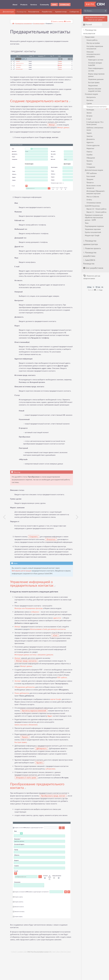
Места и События (93, 197)
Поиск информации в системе (96, 70)
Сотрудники (91, 167)
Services (34, 5)
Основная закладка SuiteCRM (95, 64)
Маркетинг (91, 148)
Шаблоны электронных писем (95, 129)
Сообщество (74, 12)
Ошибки (90, 155)
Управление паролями (93, 229)
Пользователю (34, 12)
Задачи (89, 133)
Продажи (90, 179)
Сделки (89, 103)
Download (65, 5)
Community (44, 5)
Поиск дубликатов (22, 717)
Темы (87, 223)
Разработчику (47, 12)
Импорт (18, 646)
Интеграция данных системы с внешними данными (34, 674)
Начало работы (92, 40)
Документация (8, 12)
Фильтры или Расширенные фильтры (29, 625)
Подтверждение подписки (95, 226)
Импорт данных (16, 130)
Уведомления (93, 86)
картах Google (56, 723)
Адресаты (90, 142)
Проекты (90, 161)
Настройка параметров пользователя (95, 47)
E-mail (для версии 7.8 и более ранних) (95, 123)
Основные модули (92, 94)
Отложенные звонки (94, 203)
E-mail (89, 119)
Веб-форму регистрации (22, 587)
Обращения (91, 158)
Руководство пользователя (90, 32)
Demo (54, 5)
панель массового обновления (26, 751)
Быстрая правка (94, 82)
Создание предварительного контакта (41, 100)
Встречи (90, 116)
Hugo (101, 290)
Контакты (90, 100)
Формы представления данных (97, 75)
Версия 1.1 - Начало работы (97, 212)
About (15, 5)
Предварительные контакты (97, 107)
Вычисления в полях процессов (94, 187)
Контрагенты (91, 97)
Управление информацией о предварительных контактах (33, 600)
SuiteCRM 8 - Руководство (90, 262)
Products (24, 5)
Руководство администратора (91, 242)
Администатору (61, 12)
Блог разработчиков (93, 268)
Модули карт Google (92, 235)
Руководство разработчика (90, 254)
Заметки (90, 136)
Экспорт (18, 702)
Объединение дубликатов (25, 711)
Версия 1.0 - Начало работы (97, 209)
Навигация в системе (96, 60)
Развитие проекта (92, 248)
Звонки (89, 113)
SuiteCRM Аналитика (92, 206)
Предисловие (90, 37)
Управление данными (96, 79)
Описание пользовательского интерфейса (94, 54)
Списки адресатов (93, 145)
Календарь (91, 110)
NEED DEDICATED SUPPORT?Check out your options (95, 19)
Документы (91, 139)
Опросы (90, 152)
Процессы (90, 182)
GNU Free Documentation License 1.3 (39, 979)
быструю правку (21, 769)
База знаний (91, 176)
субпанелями (51, 796)
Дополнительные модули (94, 170)
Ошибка (66, 22)
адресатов (57, 637)
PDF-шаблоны (92, 173)
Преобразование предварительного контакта (38, 813)
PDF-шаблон (20, 699)
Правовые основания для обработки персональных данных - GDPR (94, 218)
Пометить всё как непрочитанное (92, 277)
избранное (35, 628)
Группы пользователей (93, 232)
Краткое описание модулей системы (95, 90)
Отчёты (89, 200)
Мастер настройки (93, 43)
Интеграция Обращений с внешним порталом (96, 192)
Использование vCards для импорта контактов (48, 648)
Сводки (89, 164)
